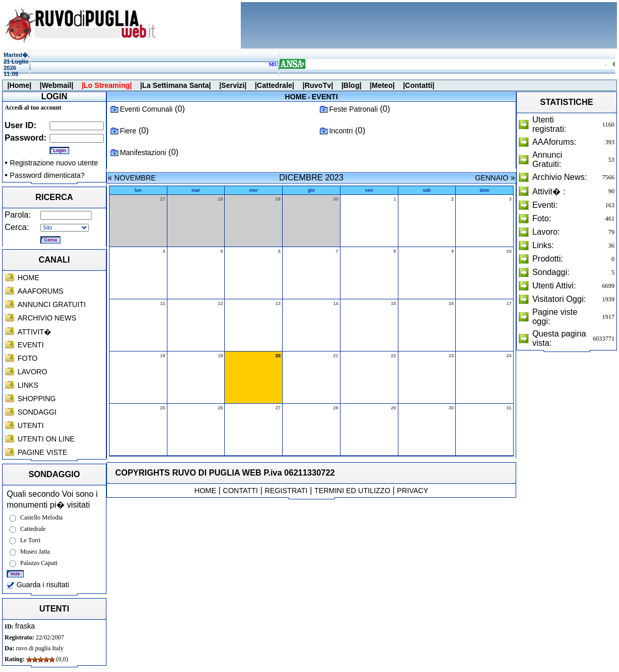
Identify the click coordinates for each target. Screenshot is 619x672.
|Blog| (352, 85)
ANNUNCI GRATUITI (52, 304)
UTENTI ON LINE (46, 439)
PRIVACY (412, 491)
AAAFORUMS (41, 291)
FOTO (28, 358)
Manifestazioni (143, 152)
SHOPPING (37, 399)
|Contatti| (419, 85)
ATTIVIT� (34, 332)
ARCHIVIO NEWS (47, 318)
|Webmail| (57, 85)
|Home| (19, 85)
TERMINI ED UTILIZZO (352, 491)
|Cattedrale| (274, 85)
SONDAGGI (37, 412)
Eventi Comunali (146, 109)
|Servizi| (233, 85)
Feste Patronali (353, 109)
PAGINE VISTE (42, 452)
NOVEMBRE (135, 178)
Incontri (341, 131)
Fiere (128, 131)
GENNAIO (492, 178)
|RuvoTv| (318, 85)
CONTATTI (240, 491)
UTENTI (31, 425)
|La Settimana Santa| (175, 85)
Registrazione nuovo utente (54, 163)
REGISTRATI (286, 491)
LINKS (28, 385)
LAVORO (32, 372)
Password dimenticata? (47, 175)
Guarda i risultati (38, 585)
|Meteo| (382, 85)
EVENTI (31, 345)
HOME (28, 278)
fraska (25, 626)
